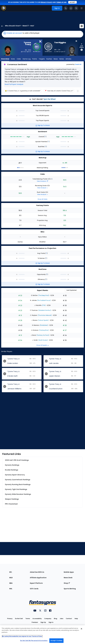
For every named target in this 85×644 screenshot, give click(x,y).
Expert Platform (36, 583)
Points (35, 59)
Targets (42, 59)
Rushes (49, 59)
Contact (69, 619)
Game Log (27, 59)
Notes (62, 59)
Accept (72, 2)
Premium (35, 622)
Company (48, 619)
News (56, 59)
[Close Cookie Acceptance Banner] (81, 629)
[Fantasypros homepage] (4, 10)
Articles (68, 59)
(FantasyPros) (44, 330)
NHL (11, 589)
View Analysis (42, 181)
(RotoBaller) (44, 325)
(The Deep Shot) (43, 295)
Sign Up (43, 622)
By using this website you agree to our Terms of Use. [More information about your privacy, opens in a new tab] (22, 636)
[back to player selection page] (2, 26)
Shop (67, 583)
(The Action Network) (45, 315)
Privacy (10, 619)
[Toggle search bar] (76, 8)
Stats (13, 59)
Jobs (61, 619)
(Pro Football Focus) (44, 300)
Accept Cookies (56, 641)
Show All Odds (42, 199)
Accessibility (37, 619)
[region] (42, 91)
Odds (19, 59)
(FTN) (44, 305)
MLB (11, 578)
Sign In (51, 622)
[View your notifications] (71, 8)
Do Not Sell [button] (19, 619)
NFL (11, 572)
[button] (42, 34)
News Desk (68, 578)
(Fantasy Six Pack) (43, 335)
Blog (56, 619)
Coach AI (78, 64)
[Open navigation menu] (82, 8)
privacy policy (46, 2)
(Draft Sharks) (43, 340)
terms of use (61, 2)
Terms (28, 619)
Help (76, 619)
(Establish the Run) (45, 310)
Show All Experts (43, 345)
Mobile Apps (69, 572)
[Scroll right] (78, 91)
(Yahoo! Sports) (43, 320)
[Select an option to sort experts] (74, 290)
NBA (11, 583)
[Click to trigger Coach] (66, 8)
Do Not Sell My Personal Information (34, 641)
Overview (5, 59)
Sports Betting (70, 589)
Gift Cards (34, 589)
